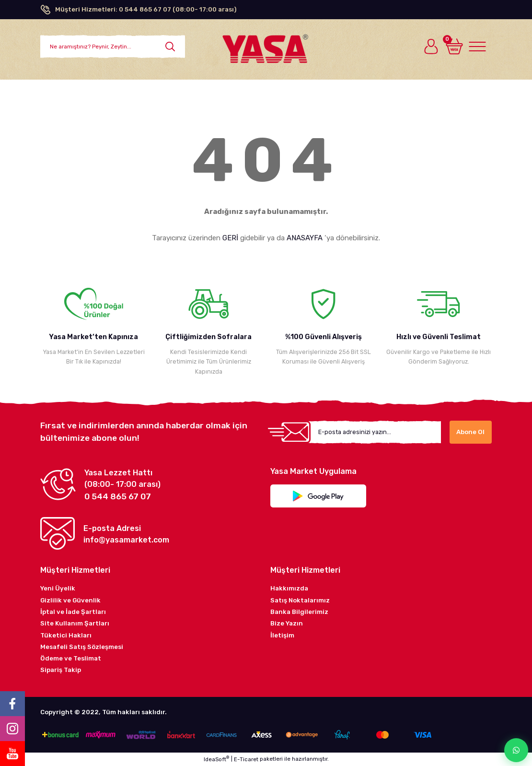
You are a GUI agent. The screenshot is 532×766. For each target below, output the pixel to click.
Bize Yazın (287, 623)
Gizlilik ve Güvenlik (70, 600)
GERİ (230, 238)
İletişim (282, 635)
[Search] (113, 47)
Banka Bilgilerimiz (299, 612)
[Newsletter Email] (375, 432)
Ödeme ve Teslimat (71, 658)
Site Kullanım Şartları (75, 623)
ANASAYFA (305, 238)
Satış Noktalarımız (300, 600)
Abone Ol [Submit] (470, 432)
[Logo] (266, 45)
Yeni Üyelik (58, 588)
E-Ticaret (246, 759)
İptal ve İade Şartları (73, 612)
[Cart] (454, 47)
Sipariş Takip (61, 670)
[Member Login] (431, 47)
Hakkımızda (289, 588)
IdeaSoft (216, 759)
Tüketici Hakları (66, 635)
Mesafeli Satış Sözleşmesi (82, 647)
